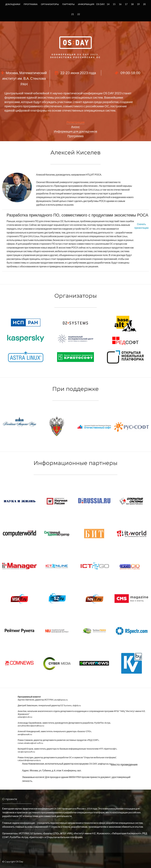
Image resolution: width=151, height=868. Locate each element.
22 (79, 14)
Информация (86, 4)
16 (120, 4)
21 (73, 14)
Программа (31, 4)
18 (132, 4)
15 (114, 4)
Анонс (76, 127)
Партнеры (68, 4)
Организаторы (50, 4)
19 (138, 4)
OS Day (19, 861)
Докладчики (13, 4)
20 (144, 4)
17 (126, 4)
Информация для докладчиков (75, 131)
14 (108, 4)
